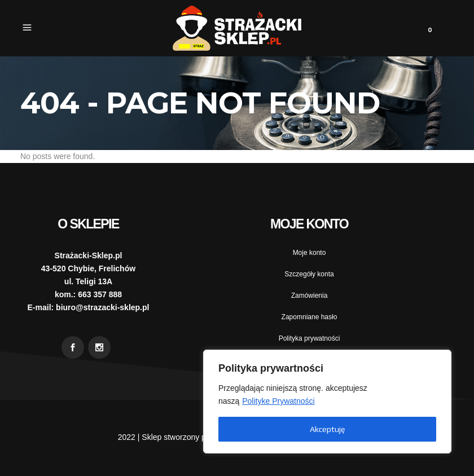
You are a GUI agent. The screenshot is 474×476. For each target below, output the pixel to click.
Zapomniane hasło (310, 317)
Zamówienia (310, 296)
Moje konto (310, 253)
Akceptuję (327, 429)
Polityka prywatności (310, 338)
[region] (327, 402)
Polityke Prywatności (278, 401)
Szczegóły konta (309, 274)
